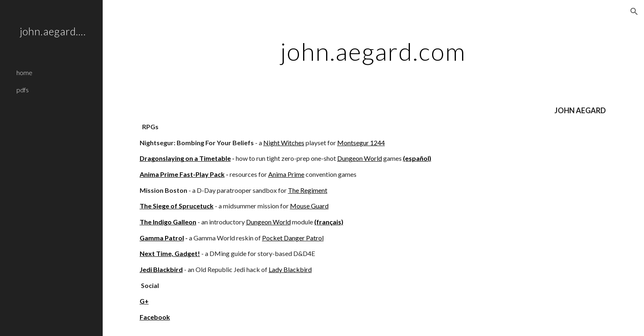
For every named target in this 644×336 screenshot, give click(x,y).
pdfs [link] (23, 90)
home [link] (24, 72)
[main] (373, 51)
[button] (634, 11)
